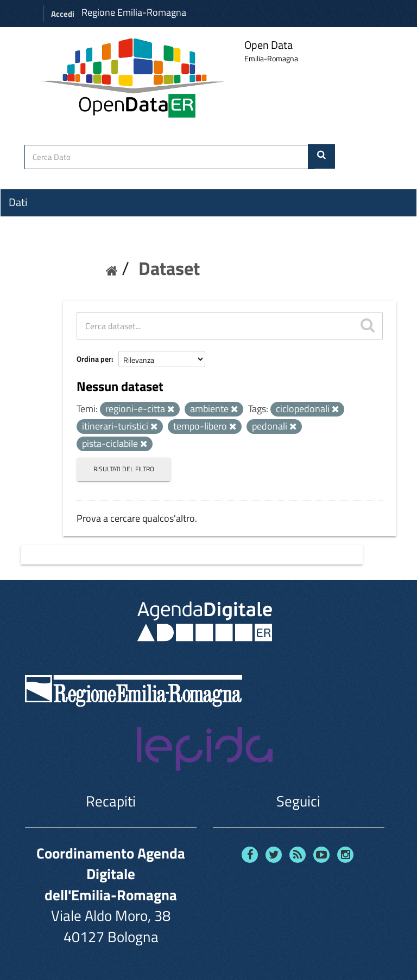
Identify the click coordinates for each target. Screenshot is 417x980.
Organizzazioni (42, 222)
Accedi (63, 14)
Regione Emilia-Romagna (134, 12)
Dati (18, 202)
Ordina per (94, 359)
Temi (20, 241)
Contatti (27, 283)
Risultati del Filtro (124, 469)
